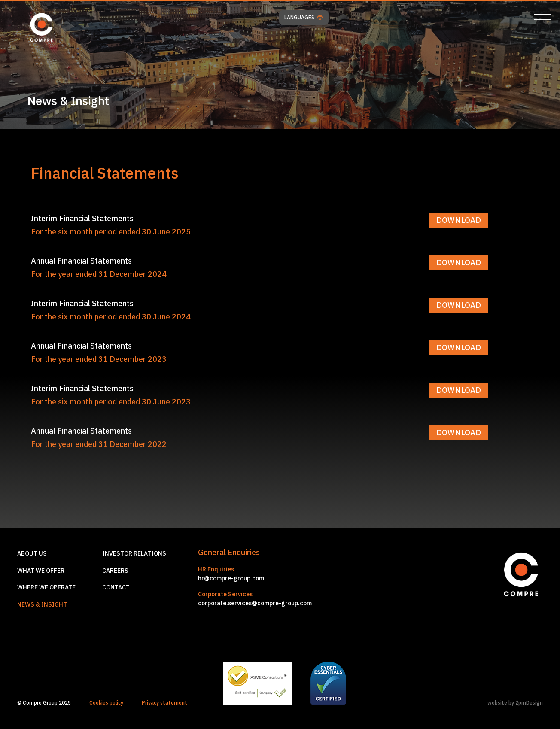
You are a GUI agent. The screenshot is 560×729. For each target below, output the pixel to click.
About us (32, 553)
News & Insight (42, 604)
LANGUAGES (303, 18)
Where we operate (46, 587)
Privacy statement (164, 703)
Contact (116, 587)
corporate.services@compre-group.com (255, 603)
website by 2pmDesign (515, 703)
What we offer (41, 571)
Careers (115, 571)
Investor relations (134, 553)
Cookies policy (106, 703)
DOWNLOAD (459, 220)
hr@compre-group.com (231, 578)
